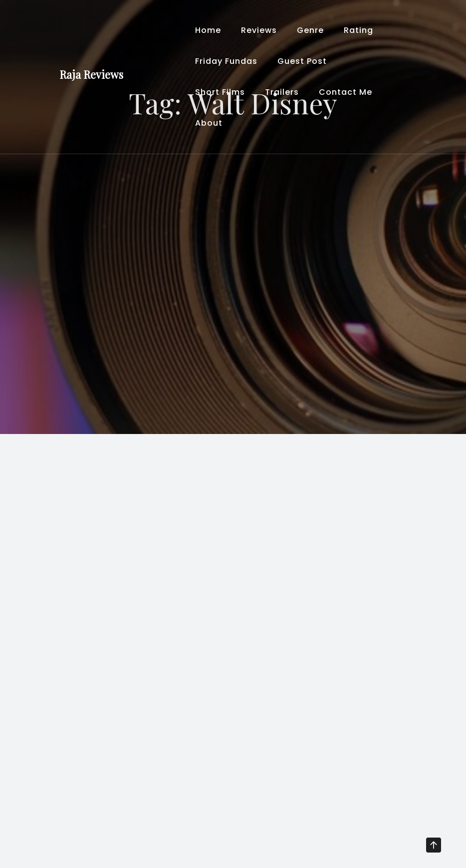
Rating (358, 30)
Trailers (282, 92)
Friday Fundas (226, 61)
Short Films (220, 92)
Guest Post (302, 61)
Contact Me (346, 92)
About (209, 123)
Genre (310, 30)
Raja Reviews (91, 74)
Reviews (259, 30)
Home (208, 30)
